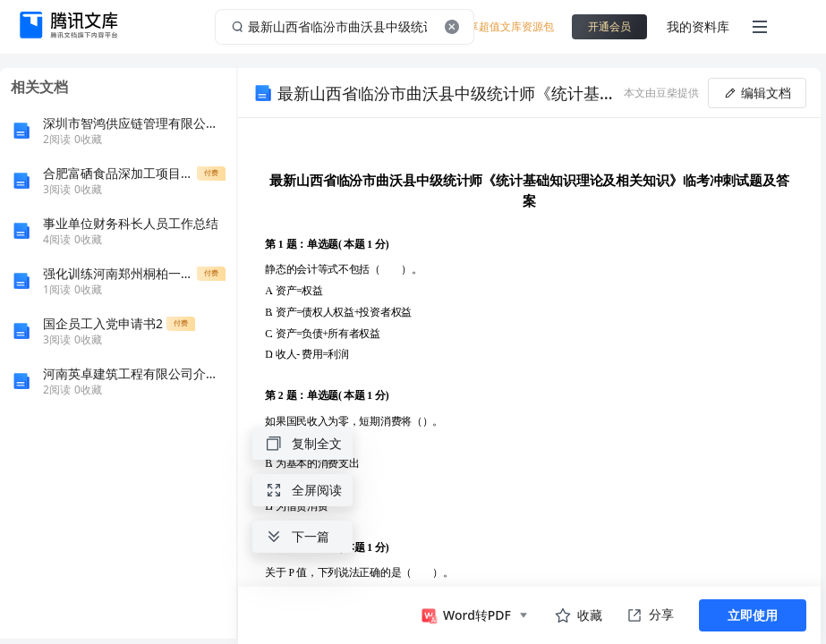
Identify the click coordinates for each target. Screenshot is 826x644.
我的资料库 (698, 26)
